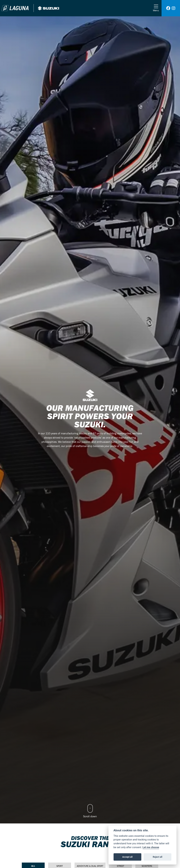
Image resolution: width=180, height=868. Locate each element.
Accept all (127, 857)
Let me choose (151, 847)
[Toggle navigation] (156, 8)
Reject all (157, 857)
